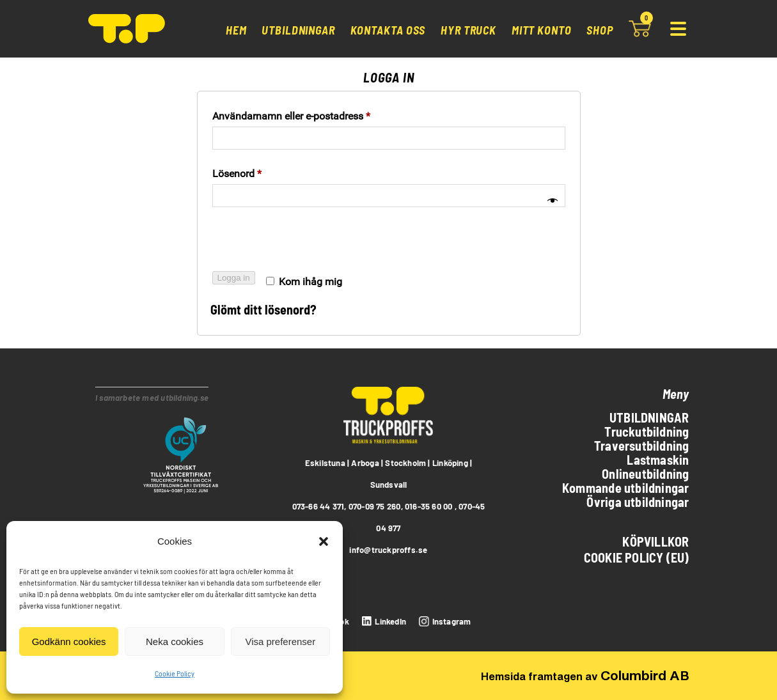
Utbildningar (298, 30)
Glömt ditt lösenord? (263, 309)
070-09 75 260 (375, 506)
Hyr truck (468, 30)
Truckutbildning (647, 432)
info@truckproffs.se (388, 550)
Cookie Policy (175, 673)
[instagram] (443, 621)
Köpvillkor (655, 541)
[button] (324, 541)
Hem (236, 30)
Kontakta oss (388, 30)
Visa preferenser (280, 642)
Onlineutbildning (645, 474)
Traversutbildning (642, 446)
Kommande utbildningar (625, 488)
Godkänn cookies (69, 642)
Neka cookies (175, 642)
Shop (600, 30)
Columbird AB (645, 675)
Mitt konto (542, 30)
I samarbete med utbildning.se (152, 398)
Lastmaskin (658, 460)
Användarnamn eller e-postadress (291, 116)
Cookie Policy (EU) (637, 557)
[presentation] (308, 244)
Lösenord (237, 174)
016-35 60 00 (429, 506)
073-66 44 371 (318, 506)
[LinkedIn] (382, 621)
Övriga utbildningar (638, 502)
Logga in (234, 278)
